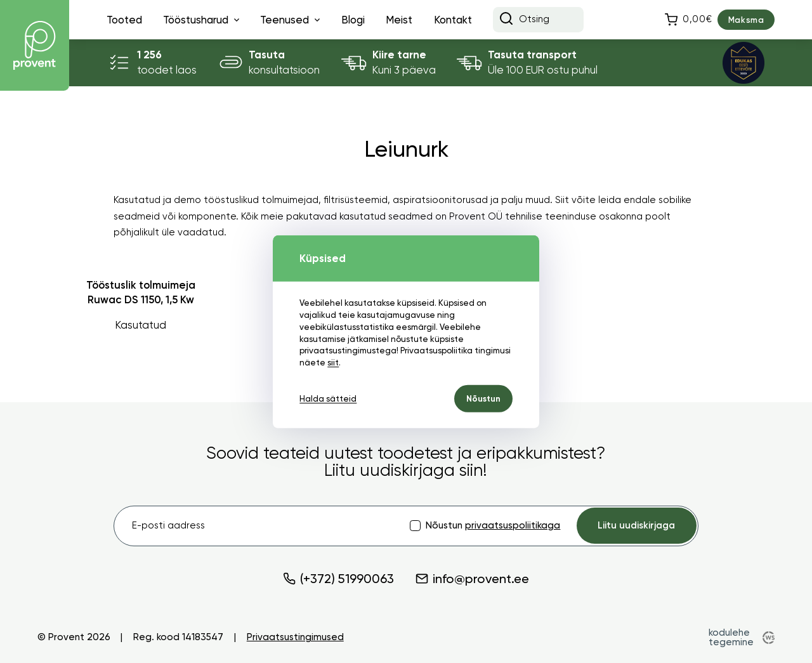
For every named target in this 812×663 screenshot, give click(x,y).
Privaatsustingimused (295, 637)
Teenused (285, 20)
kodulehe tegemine (731, 638)
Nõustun (483, 399)
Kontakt (453, 20)
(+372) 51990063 (338, 579)
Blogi (353, 20)
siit (333, 363)
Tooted (124, 20)
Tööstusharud (196, 20)
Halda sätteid (328, 399)
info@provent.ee (472, 579)
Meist (399, 20)
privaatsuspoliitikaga (513, 525)
